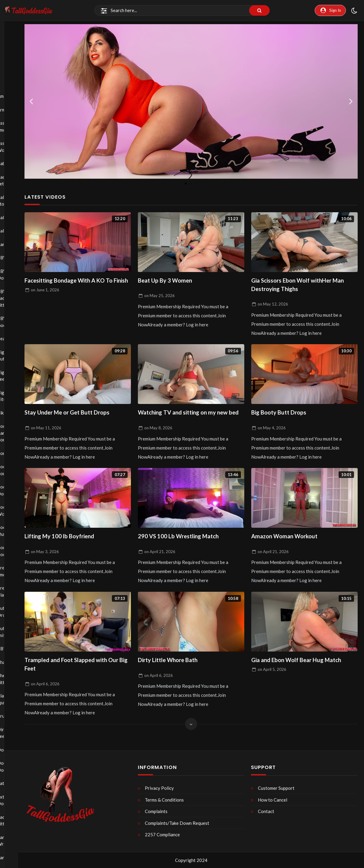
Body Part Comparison (15, 433)
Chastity (15, 662)
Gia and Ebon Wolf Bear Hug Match (302, 675)
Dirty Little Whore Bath (172, 675)
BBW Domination (15, 275)
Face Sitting (15, 820)
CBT (15, 649)
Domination (15, 750)
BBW (15, 258)
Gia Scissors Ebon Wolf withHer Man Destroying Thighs (304, 286)
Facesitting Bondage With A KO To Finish (75, 286)
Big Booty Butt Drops (282, 416)
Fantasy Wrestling (15, 841)
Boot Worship (15, 510)
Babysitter (15, 163)
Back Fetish (15, 180)
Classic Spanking (15, 699)
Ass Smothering (15, 126)
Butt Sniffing (15, 632)
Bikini (15, 413)
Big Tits (15, 396)
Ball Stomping (15, 201)
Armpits (15, 110)
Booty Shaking (15, 531)
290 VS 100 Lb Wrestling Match (183, 550)
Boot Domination (15, 490)
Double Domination (15, 766)
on (45, 300)
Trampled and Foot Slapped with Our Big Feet (77, 679)
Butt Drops (15, 612)
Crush (15, 716)
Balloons (15, 231)
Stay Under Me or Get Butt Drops (72, 416)
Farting (15, 857)
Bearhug (15, 338)
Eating (15, 783)
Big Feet (15, 376)
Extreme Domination (15, 800)
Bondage (15, 453)
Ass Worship (15, 147)
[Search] (182, 11)
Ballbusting (15, 217)
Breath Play (15, 591)
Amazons (15, 96)
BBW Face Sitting (15, 298)
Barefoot (15, 244)
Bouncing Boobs (15, 551)
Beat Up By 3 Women (168, 281)
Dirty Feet (15, 733)
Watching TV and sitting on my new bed (189, 420)
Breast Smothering (15, 571)
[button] (31, 101)
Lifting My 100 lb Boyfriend (64, 550)
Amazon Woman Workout (288, 550)
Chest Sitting (15, 679)
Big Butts (15, 356)
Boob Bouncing (15, 470)
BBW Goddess (15, 322)
